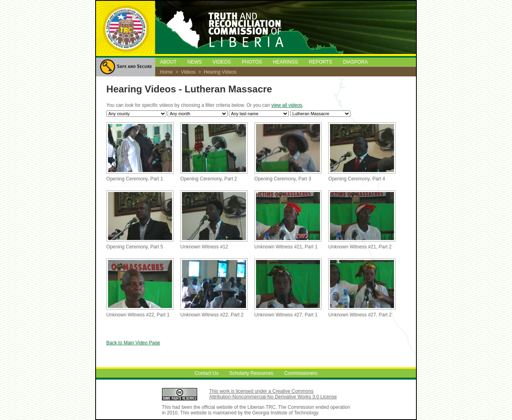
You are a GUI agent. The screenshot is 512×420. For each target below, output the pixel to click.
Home (166, 72)
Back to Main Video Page (133, 343)
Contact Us (207, 373)
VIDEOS (222, 62)
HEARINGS (285, 62)
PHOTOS (252, 62)
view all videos (287, 105)
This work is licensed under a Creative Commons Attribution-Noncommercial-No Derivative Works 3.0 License (273, 394)
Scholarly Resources (251, 373)
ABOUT (168, 62)
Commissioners (301, 373)
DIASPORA (356, 62)
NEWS (194, 62)
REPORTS (320, 62)
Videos (188, 72)
